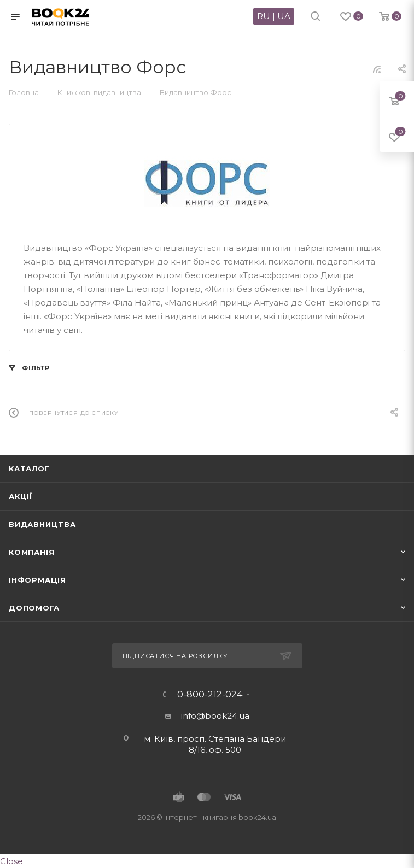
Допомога (34, 608)
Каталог (29, 468)
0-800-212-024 (210, 695)
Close (11, 861)
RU (264, 16)
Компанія (31, 552)
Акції (21, 496)
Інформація (37, 580)
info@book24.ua (215, 716)
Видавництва (42, 524)
